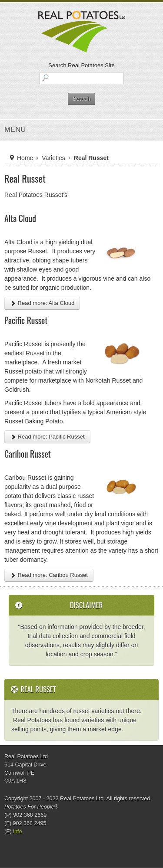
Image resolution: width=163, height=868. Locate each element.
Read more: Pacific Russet (47, 437)
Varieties (53, 158)
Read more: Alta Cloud (42, 303)
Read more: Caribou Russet (49, 575)
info (17, 832)
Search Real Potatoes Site (81, 65)
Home (25, 158)
